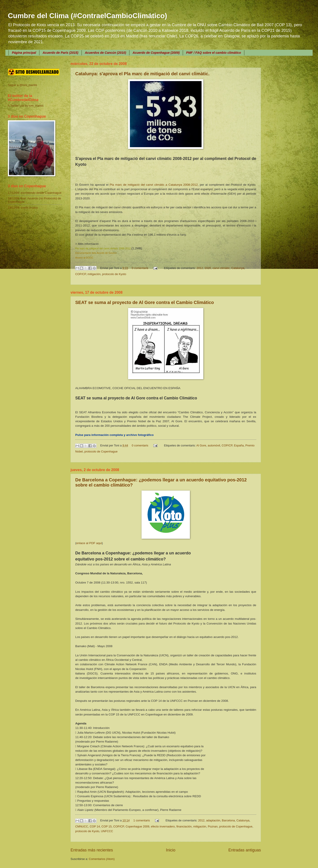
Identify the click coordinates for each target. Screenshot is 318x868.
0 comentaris (140, 268)
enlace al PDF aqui (89, 543)
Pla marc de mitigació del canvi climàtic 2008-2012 (103, 248)
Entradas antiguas (245, 850)
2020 (208, 268)
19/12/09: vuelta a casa (23, 208)
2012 (200, 268)
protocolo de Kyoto (114, 274)
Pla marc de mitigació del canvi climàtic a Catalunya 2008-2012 (154, 185)
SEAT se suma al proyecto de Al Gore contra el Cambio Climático (145, 302)
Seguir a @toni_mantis (22, 85)
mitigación (94, 274)
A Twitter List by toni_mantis (26, 106)
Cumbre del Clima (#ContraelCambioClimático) (87, 16)
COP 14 (95, 826)
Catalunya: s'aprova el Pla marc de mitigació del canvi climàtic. (142, 74)
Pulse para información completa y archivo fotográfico (114, 435)
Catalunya (238, 268)
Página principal (24, 53)
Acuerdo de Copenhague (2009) (156, 53)
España (239, 445)
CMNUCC (82, 826)
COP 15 (107, 826)
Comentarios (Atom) (102, 859)
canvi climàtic (221, 268)
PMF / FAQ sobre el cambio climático (214, 53)
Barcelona (228, 820)
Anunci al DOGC (84, 258)
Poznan (213, 826)
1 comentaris (142, 820)
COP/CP (81, 274)
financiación (184, 826)
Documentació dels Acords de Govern (96, 253)
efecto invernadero (163, 826)
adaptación (213, 820)
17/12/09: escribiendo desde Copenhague (35, 193)
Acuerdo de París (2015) (60, 53)
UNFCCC (107, 831)
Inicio (171, 850)
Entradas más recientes (92, 850)
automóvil (214, 445)
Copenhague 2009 (138, 826)
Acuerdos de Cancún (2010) (105, 53)
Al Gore (201, 445)
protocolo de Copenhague (101, 451)
